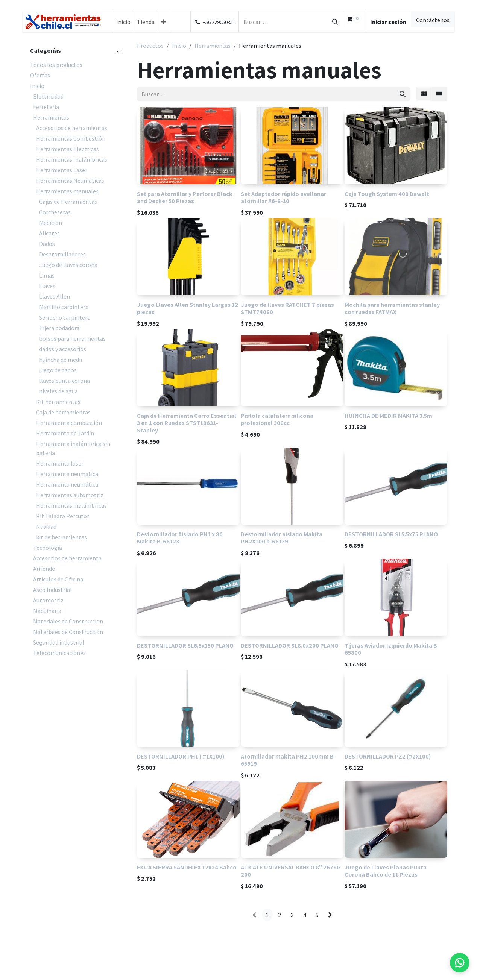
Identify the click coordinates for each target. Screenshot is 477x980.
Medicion (51, 223)
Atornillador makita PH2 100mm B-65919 (288, 760)
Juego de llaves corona (68, 265)
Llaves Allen (55, 296)
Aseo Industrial (52, 590)
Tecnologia (48, 548)
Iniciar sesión (388, 22)
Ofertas (40, 75)
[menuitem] (123, 22)
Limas (47, 275)
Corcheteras (55, 212)
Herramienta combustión (69, 423)
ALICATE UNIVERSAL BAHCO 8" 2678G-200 (292, 871)
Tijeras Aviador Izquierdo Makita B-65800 (392, 649)
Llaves (47, 286)
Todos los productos (56, 65)
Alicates (49, 233)
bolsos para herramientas (72, 338)
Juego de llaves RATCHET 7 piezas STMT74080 (287, 308)
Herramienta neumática (67, 484)
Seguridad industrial (59, 642)
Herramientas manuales (67, 191)
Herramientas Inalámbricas (72, 159)
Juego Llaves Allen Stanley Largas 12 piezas (188, 308)
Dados (47, 244)
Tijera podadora (59, 328)
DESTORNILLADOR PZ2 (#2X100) (388, 756)
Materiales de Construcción (68, 632)
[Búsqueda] (335, 22)
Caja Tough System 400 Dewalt (387, 194)
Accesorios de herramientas (72, 128)
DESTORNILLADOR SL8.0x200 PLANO (290, 645)
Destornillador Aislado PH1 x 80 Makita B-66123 (180, 538)
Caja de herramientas (63, 412)
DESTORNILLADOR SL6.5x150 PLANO (185, 645)
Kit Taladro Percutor (63, 516)
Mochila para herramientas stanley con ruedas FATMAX (392, 308)
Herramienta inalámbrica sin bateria (73, 448)
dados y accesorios (63, 349)
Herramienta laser (60, 463)
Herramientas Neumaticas (70, 181)
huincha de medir (61, 360)
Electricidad (48, 96)
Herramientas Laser (62, 170)
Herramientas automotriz (70, 495)
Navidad (46, 526)
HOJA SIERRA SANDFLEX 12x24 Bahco (187, 868)
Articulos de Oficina (58, 579)
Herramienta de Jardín (65, 433)
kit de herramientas (62, 537)
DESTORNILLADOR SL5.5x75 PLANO (391, 534)
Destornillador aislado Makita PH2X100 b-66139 (282, 538)
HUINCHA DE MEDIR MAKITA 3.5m (388, 416)
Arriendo (44, 569)
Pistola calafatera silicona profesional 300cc (277, 419)
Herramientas (51, 117)
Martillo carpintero (64, 307)
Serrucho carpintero (65, 317)
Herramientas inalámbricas (71, 505)
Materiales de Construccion (68, 621)
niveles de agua (58, 391)
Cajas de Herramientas (68, 202)
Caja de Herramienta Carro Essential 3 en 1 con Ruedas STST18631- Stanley (187, 423)
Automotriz (48, 600)
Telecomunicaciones (59, 653)
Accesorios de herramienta (67, 558)
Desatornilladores (62, 254)
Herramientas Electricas (68, 149)
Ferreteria (46, 107)
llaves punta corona (65, 381)
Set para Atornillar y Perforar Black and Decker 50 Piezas (185, 197)
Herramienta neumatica (67, 474)
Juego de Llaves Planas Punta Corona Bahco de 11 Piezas (386, 871)
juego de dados (58, 370)
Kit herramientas (58, 402)
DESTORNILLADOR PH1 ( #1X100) (181, 756)
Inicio (37, 86)
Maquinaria (47, 611)
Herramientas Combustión (71, 138)
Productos (150, 46)
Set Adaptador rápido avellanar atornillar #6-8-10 (283, 197)
